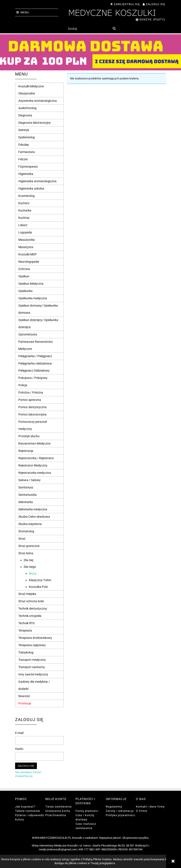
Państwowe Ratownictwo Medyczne (36, 345)
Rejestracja (26, 451)
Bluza (33, 573)
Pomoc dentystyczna (32, 407)
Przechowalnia (56, 815)
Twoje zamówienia (58, 807)
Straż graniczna (29, 546)
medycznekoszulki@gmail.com (58, 849)
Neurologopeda (29, 262)
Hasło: (19, 749)
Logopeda (25, 232)
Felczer (23, 159)
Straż (22, 539)
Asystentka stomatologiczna (38, 101)
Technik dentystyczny (33, 609)
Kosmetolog (26, 196)
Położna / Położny (31, 392)
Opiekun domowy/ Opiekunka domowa (38, 309)
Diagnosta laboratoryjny (35, 123)
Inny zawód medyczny (33, 674)
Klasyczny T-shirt (40, 580)
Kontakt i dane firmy (150, 807)
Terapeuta (25, 630)
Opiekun (24, 276)
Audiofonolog (27, 108)
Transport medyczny (32, 660)
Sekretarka (26, 502)
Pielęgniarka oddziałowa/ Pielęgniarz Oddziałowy (35, 367)
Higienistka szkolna (31, 188)
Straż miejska (27, 594)
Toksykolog (26, 652)
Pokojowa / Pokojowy (33, 378)
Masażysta (26, 247)
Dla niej (28, 560)
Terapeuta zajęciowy (32, 645)
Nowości (24, 696)
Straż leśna (26, 553)
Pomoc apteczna (30, 400)
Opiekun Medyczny (31, 284)
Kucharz (24, 203)
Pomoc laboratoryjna (32, 414)
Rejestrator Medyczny (33, 465)
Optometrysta (28, 334)
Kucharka (25, 210)
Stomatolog (26, 531)
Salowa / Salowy (29, 480)
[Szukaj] (114, 29)
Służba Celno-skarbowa (34, 517)
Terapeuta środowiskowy (35, 638)
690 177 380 (86, 849)
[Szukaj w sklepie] (88, 29)
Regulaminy (114, 807)
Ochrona (24, 269)
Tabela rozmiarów (28, 811)
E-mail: (20, 733)
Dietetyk (24, 130)
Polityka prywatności (120, 815)
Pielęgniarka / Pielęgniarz (35, 356)
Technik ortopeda (30, 616)
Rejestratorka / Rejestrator (36, 458)
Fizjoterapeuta (28, 167)
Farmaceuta (27, 152)
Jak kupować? (25, 807)
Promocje (25, 703)
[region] (90, 52)
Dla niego (30, 567)
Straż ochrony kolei (31, 601)
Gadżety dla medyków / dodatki (34, 685)
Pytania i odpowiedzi (30, 815)
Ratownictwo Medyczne (34, 443)
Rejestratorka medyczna (35, 473)
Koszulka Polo (38, 587)
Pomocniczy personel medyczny (33, 425)
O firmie (142, 811)
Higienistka (26, 174)
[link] (90, 52)
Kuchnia (24, 218)
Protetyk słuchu (29, 436)
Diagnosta (25, 115)
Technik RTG (27, 623)
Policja (23, 385)
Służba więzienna (30, 524)
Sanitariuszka (28, 495)
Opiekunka (25, 291)
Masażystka (27, 240)
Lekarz (23, 225)
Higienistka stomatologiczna (37, 181)
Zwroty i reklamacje (120, 811)
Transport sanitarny (32, 667)
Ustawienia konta (58, 811)
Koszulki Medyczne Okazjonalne (31, 90)
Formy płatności (87, 811)
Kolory (20, 819)
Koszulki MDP (28, 254)
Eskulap (24, 145)
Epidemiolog (27, 137)
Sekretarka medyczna (33, 509)
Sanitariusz (26, 487)
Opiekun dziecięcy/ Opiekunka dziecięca (38, 324)
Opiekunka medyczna (33, 298)
